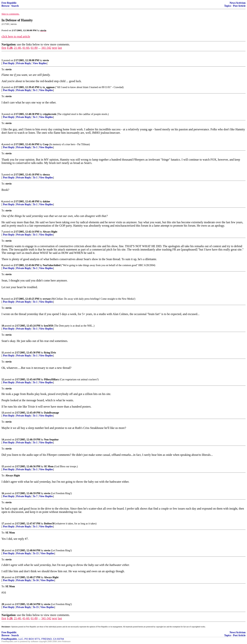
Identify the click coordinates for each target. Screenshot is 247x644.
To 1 (35, 90)
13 (3, 413)
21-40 (17, 48)
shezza (46, 175)
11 (3, 353)
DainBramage (52, 413)
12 (3, 379)
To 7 (35, 496)
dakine (46, 201)
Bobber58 (49, 524)
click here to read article (16, 36)
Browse (5, 6)
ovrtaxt (47, 299)
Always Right (50, 232)
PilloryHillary (52, 379)
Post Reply (9, 63)
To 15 (36, 553)
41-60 (26, 48)
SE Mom (49, 466)
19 (3, 577)
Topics (228, 6)
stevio (46, 60)
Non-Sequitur (51, 440)
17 (3, 524)
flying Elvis (50, 353)
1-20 (10, 48)
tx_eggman (49, 87)
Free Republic (9, 3)
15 (3, 466)
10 (3, 326)
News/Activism (238, 3)
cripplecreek (49, 114)
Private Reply (24, 63)
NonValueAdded (52, 265)
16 (3, 493)
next (54, 48)
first (4, 48)
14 (3, 440)
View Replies (40, 63)
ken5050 (49, 326)
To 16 (36, 580)
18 (3, 550)
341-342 (46, 48)
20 (3, 604)
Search (15, 6)
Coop (46, 144)
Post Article (239, 6)
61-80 (34, 48)
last (60, 48)
